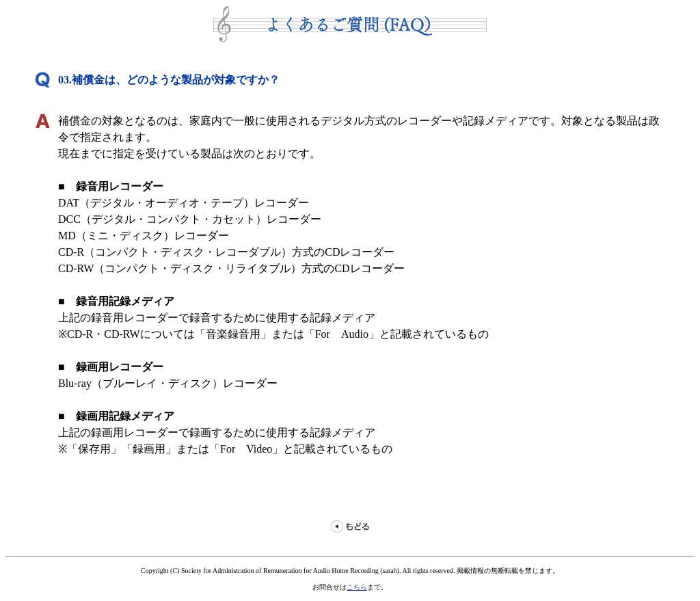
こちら (357, 587)
